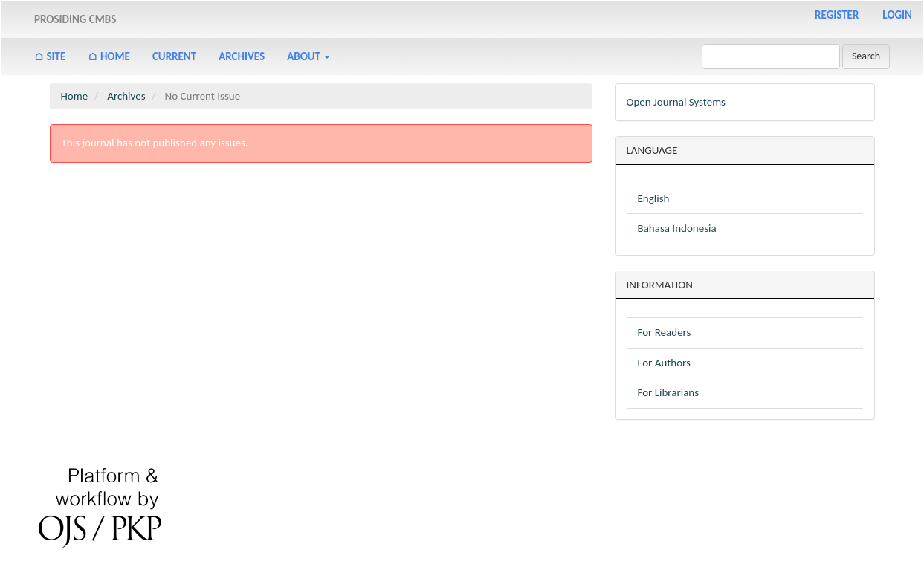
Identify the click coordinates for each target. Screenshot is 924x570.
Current (174, 56)
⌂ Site (50, 56)
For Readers (665, 332)
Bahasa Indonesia (677, 228)
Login (897, 15)
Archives (242, 56)
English (654, 198)
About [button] (308, 56)
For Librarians (669, 392)
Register (837, 15)
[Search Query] (771, 56)
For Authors (664, 363)
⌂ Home (109, 56)
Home (75, 96)
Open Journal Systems (676, 102)
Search (866, 56)
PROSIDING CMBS (75, 19)
